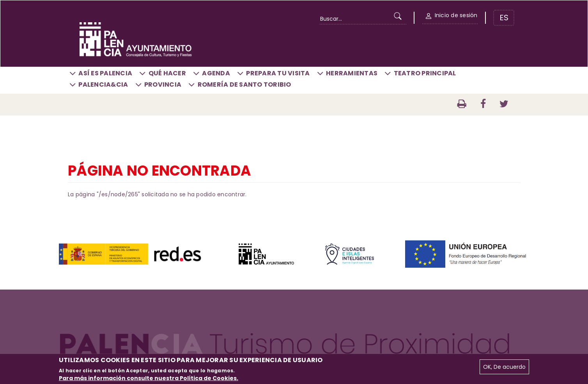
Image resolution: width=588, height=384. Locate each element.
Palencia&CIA (103, 84)
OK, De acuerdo (504, 367)
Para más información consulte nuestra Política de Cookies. (149, 378)
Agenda (216, 73)
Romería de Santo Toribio (244, 84)
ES (504, 18)
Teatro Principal (425, 73)
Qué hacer (167, 73)
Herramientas (352, 73)
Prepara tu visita (278, 73)
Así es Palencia (105, 73)
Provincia (163, 84)
